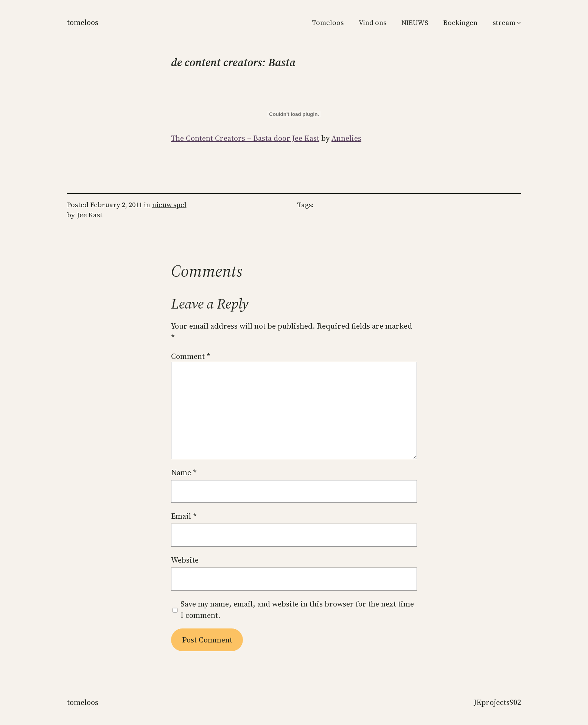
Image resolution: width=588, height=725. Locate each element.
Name (184, 472)
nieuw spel (169, 205)
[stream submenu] (519, 23)
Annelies (346, 138)
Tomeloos (83, 22)
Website (185, 560)
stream (504, 23)
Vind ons (373, 23)
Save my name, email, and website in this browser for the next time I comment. (297, 610)
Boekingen (460, 23)
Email (184, 516)
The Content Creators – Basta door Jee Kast (245, 138)
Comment (191, 356)
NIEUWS (415, 23)
